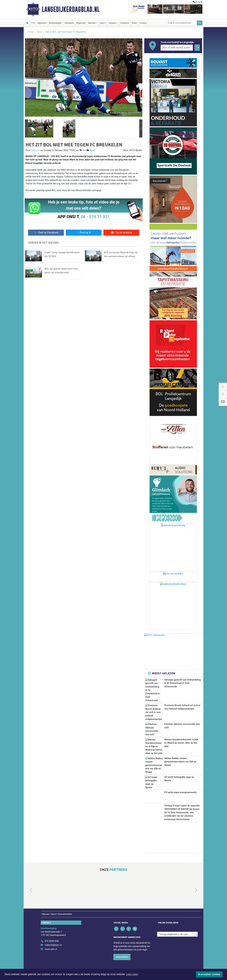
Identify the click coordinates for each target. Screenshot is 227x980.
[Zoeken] (200, 23)
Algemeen (42, 23)
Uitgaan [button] (112, 23)
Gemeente (69, 23)
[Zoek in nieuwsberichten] (182, 23)
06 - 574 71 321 (95, 217)
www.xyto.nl (51, 949)
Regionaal (81, 23)
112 (33, 23)
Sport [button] (102, 23)
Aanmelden (122, 957)
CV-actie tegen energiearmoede (180, 792)
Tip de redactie (121, 233)
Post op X (84, 233)
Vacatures (125, 23)
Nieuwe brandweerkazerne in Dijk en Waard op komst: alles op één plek (181, 743)
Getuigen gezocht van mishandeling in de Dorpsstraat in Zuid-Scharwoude (182, 683)
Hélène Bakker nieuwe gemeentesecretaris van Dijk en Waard (180, 762)
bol (84, 150)
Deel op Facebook (46, 233)
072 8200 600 (52, 941)
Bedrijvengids (55, 23)
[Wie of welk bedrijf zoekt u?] (177, 48)
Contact (143, 23)
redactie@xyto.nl (53, 945)
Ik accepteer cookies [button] (209, 974)
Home (31, 32)
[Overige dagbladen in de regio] (177, 934)
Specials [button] (92, 23)
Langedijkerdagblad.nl (71, 9)
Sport (39, 32)
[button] (26, 129)
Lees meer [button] (132, 974)
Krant (134, 23)
